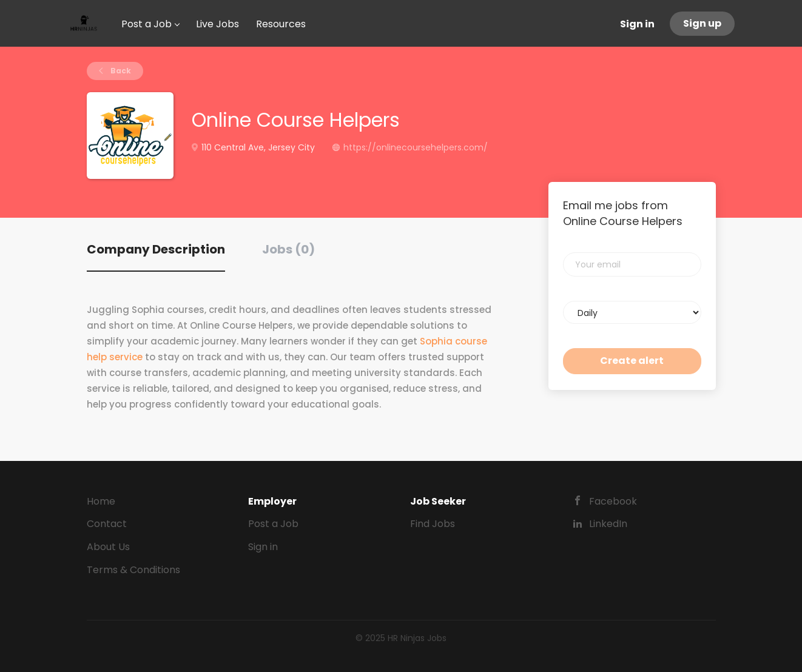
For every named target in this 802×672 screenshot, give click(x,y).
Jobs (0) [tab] (288, 249)
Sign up (702, 23)
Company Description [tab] (156, 249)
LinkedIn (608, 524)
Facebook (613, 501)
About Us (108, 547)
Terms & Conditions (133, 570)
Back (120, 71)
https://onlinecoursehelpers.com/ (416, 147)
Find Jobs (433, 524)
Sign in (637, 24)
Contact (107, 524)
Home (101, 501)
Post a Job (273, 524)
